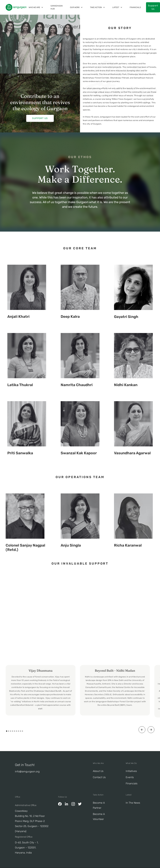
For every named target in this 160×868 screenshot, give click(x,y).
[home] (16, 7)
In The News (133, 803)
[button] (36, 7)
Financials (135, 7)
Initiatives (131, 771)
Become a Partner (99, 805)
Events (130, 777)
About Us (98, 771)
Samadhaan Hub (57, 7)
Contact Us (99, 777)
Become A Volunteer (99, 817)
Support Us (40, 118)
